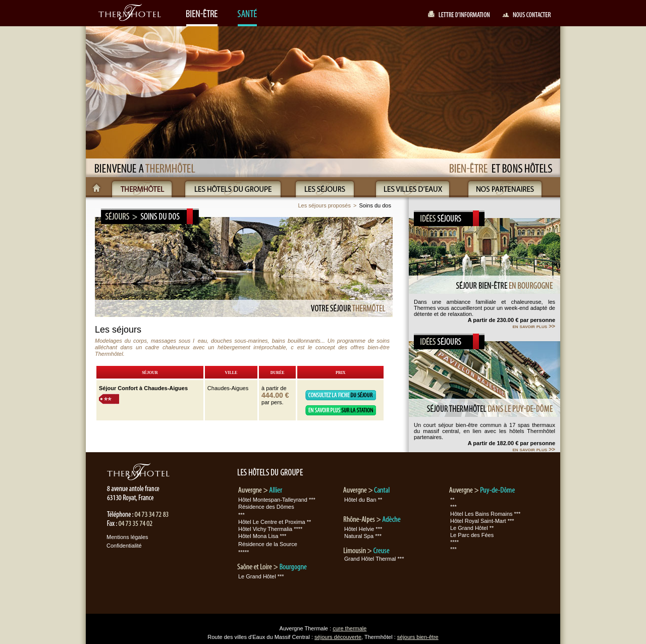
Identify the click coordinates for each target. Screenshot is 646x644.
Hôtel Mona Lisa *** (262, 536)
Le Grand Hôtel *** (261, 576)
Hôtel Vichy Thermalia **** (270, 529)
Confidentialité (124, 546)
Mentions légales (127, 537)
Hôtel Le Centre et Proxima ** (275, 522)
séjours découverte (338, 637)
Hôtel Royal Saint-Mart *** (482, 521)
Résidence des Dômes (266, 507)
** (108, 400)
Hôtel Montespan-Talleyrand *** (277, 500)
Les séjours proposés (324, 205)
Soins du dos (375, 205)
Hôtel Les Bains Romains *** (485, 514)
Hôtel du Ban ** (363, 500)
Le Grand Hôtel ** (472, 528)
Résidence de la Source (268, 544)
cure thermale (349, 628)
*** (241, 515)
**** (454, 542)
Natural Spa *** (363, 536)
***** (244, 552)
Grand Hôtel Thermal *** (374, 559)
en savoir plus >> (534, 326)
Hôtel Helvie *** (363, 529)
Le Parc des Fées (472, 535)
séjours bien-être (418, 637)
